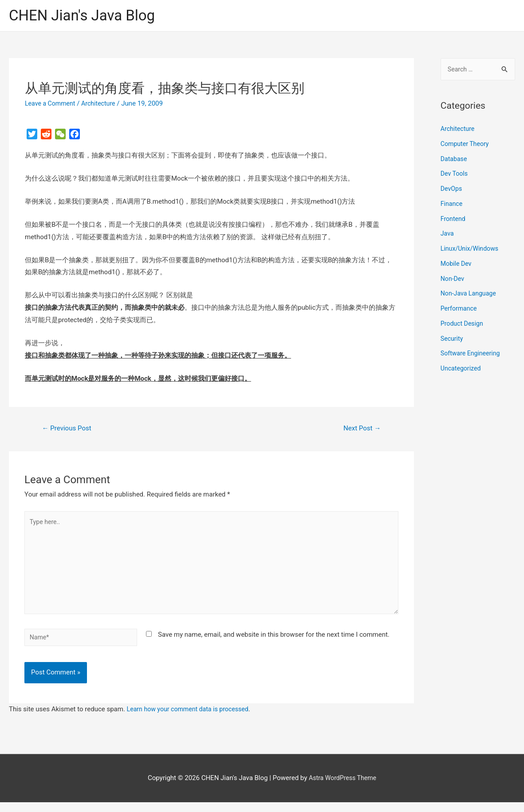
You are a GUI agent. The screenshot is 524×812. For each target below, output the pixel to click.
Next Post (360, 430)
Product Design (463, 325)
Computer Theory (466, 146)
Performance (460, 311)
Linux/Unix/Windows (471, 251)
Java (448, 236)
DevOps (452, 191)
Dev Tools (455, 176)
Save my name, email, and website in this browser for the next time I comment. (274, 643)
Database (455, 161)
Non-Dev (453, 280)
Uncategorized (462, 371)
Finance (452, 205)
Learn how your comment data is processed (191, 719)
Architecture (102, 104)
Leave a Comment (52, 104)
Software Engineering (472, 355)
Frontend (454, 221)
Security (453, 340)
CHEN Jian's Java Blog (87, 16)
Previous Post (69, 430)
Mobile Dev (457, 265)
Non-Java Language (470, 296)
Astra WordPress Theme (343, 788)
